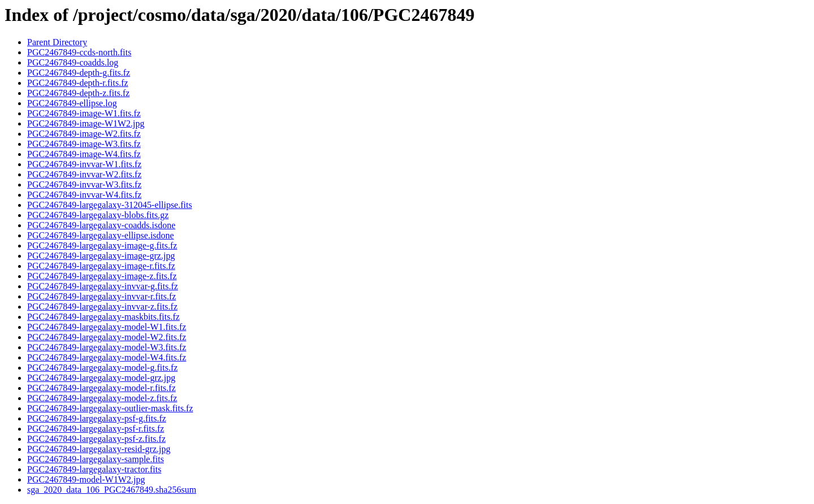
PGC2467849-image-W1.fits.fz (84, 113)
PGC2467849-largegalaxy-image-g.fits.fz (102, 246)
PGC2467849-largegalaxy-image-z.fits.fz (102, 276)
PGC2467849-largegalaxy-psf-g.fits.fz (97, 418)
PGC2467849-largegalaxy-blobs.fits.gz (98, 215)
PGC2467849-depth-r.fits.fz (78, 83)
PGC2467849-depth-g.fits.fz (79, 73)
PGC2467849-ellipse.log (72, 103)
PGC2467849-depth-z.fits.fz (78, 93)
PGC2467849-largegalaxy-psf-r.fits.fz (96, 429)
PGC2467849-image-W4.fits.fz (84, 154)
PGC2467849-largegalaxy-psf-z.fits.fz (96, 439)
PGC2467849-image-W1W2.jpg (86, 123)
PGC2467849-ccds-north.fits (79, 52)
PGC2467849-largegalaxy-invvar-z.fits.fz (102, 307)
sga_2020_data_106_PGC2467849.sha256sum (112, 490)
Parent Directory (57, 42)
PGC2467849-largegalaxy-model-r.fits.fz (101, 388)
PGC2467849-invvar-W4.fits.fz (84, 195)
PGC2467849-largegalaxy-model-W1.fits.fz (107, 327)
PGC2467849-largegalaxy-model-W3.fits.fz (107, 347)
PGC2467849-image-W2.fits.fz (84, 134)
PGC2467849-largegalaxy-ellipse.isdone (101, 235)
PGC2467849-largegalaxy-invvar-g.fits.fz (103, 286)
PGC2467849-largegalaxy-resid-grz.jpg (99, 449)
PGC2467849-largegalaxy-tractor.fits (94, 469)
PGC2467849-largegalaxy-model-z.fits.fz (102, 398)
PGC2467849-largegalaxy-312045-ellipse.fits (110, 205)
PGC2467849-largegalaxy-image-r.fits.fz (101, 266)
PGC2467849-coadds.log (73, 62)
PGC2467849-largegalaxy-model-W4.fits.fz (107, 357)
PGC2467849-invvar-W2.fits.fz (84, 174)
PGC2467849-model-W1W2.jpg (86, 479)
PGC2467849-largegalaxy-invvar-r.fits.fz (101, 296)
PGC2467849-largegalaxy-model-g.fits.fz (102, 368)
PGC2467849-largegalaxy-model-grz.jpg (101, 378)
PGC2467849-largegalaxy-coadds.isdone (101, 225)
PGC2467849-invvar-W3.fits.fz (84, 184)
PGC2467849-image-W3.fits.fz (84, 144)
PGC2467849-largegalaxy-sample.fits (96, 459)
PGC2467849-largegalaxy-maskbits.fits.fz (103, 317)
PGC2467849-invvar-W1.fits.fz (84, 164)
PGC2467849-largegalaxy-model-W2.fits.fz (107, 337)
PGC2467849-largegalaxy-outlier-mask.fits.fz (110, 408)
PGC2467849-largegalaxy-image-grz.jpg (101, 256)
